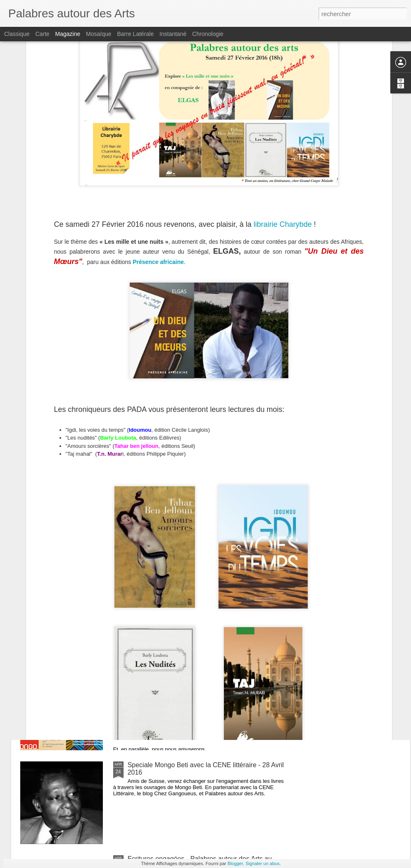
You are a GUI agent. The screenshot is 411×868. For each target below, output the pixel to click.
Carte (42, 34)
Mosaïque (99, 34)
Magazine (68, 34)
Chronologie (208, 34)
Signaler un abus (263, 863)
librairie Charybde (284, 126)
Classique (17, 34)
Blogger (235, 863)
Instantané (173, 34)
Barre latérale (135, 34)
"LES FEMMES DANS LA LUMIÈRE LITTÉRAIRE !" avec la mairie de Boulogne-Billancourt (204, 581)
